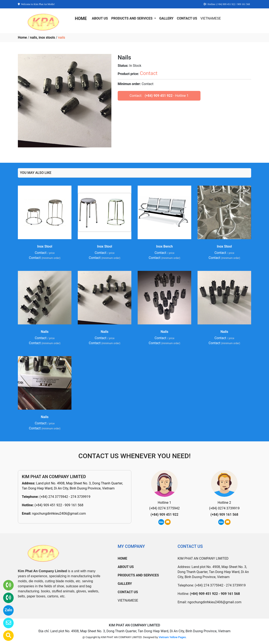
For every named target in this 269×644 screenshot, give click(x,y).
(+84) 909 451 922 (158, 96)
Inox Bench (164, 246)
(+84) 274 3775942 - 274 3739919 (65, 497)
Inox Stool (45, 246)
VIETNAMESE (211, 18)
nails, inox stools (42, 37)
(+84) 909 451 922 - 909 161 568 (59, 505)
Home (22, 37)
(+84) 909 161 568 (224, 515)
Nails (45, 332)
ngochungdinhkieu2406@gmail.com (59, 513)
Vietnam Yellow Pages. (173, 637)
